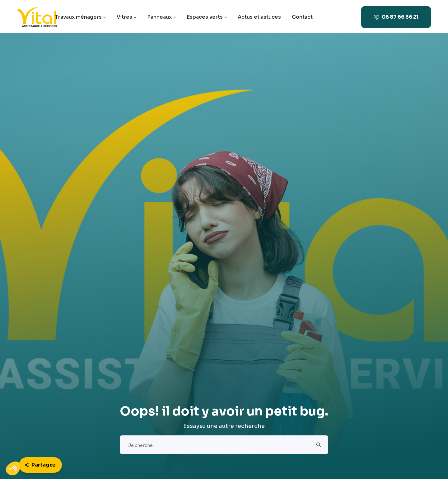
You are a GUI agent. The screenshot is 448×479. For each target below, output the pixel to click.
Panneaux (161, 17)
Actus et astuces (259, 17)
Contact (302, 17)
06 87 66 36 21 (396, 17)
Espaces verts (207, 17)
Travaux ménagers (80, 17)
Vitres (126, 17)
